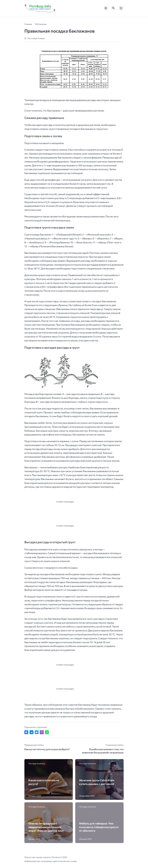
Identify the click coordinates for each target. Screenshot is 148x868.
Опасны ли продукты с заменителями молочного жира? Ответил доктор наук (46, 827)
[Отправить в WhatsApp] (47, 732)
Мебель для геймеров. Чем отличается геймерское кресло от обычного (99, 827)
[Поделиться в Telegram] (32, 732)
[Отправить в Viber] (42, 732)
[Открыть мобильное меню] (121, 8)
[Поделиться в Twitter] (37, 732)
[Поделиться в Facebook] (26, 732)
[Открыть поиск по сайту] (113, 8)
